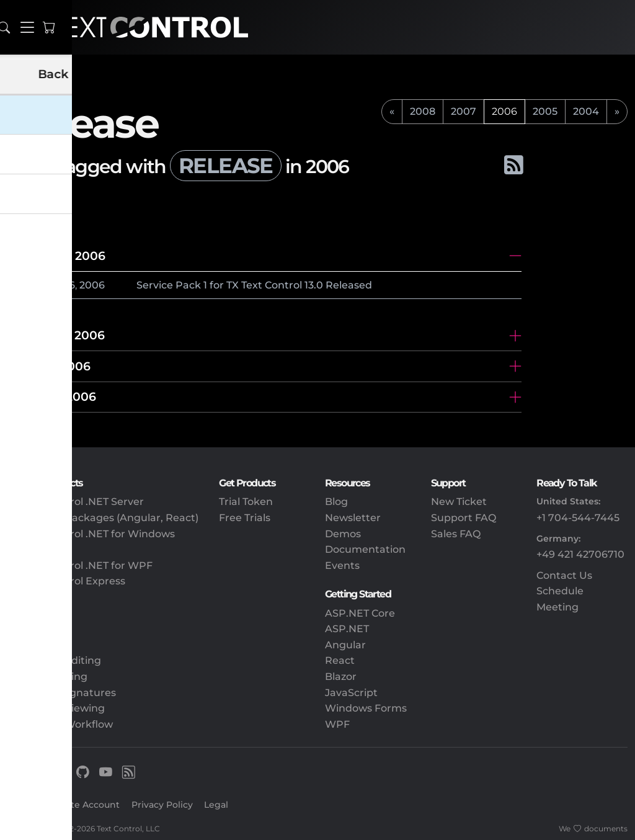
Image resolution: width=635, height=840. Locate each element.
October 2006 (49, 366)
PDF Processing (47, 677)
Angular (345, 645)
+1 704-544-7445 (578, 518)
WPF (337, 724)
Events (342, 565)
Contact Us (564, 575)
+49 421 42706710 (580, 554)
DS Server (32, 597)
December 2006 (56, 256)
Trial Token (246, 502)
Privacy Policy (162, 805)
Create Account (85, 805)
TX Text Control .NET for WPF (80, 565)
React (340, 660)
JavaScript (351, 693)
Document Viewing (56, 708)
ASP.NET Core (360, 613)
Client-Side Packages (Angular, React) (103, 518)
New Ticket (459, 502)
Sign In (23, 805)
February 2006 (52, 396)
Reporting (33, 645)
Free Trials (245, 518)
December (39, 285)
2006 (92, 285)
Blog (336, 502)
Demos (343, 534)
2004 (586, 111)
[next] (617, 112)
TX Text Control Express (66, 581)
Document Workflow (60, 724)
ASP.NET (347, 629)
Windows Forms (366, 708)
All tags (48, 200)
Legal (216, 805)
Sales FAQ (456, 534)
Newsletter (353, 518)
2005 (545, 111)
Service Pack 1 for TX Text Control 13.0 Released (254, 285)
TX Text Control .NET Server (76, 502)
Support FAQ (464, 518)
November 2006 (56, 335)
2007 (464, 111)
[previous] (392, 112)
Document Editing (54, 660)
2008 (423, 111)
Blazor (341, 677)
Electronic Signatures (62, 693)
